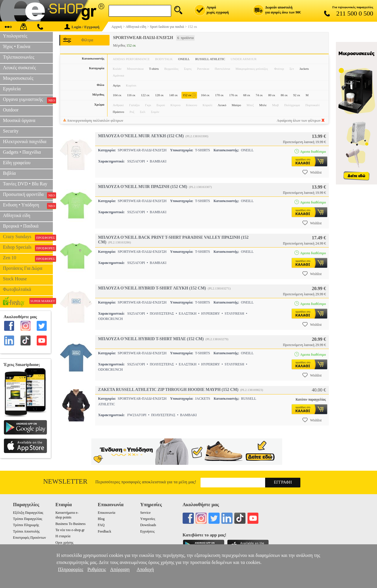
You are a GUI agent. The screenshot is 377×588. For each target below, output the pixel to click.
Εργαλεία (12, 89)
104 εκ (117, 95)
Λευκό (222, 105)
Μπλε (263, 105)
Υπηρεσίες (148, 519)
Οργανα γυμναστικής (28, 100)
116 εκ (131, 95)
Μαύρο (236, 105)
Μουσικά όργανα (19, 120)
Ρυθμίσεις (97, 569)
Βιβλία (9, 173)
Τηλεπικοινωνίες (19, 57)
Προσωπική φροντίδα (28, 195)
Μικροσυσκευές (18, 78)
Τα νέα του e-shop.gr (70, 530)
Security (11, 131)
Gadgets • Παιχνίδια (22, 152)
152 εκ (189, 95)
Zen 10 (28, 258)
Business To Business (71, 524)
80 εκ (272, 95)
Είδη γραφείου (17, 163)
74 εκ (259, 95)
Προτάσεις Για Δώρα (23, 268)
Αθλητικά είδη (17, 215)
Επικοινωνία (106, 513)
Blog (101, 519)
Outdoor (11, 110)
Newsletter (65, 481)
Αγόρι (117, 85)
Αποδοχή (145, 569)
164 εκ (205, 95)
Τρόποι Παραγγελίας (27, 519)
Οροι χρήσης (64, 543)
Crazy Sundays (28, 237)
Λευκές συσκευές (19, 68)
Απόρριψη (120, 569)
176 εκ (233, 95)
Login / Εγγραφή (82, 27)
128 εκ (159, 95)
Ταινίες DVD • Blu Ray (25, 184)
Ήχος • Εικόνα (17, 46)
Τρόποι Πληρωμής (26, 525)
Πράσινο (118, 112)
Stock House (15, 279)
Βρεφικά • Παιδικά (21, 226)
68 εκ (247, 95)
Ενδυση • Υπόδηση (28, 206)
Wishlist (312, 172)
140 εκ (173, 95)
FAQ (101, 525)
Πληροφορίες (71, 569)
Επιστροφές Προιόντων (29, 538)
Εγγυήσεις (147, 531)
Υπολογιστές (15, 36)
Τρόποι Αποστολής (26, 531)
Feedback (105, 531)
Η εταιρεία (63, 536)
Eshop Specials (28, 248)
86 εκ (284, 95)
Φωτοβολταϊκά (17, 289)
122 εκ (145, 95)
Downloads (148, 525)
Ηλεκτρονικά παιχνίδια (25, 142)
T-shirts (154, 69)
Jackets (304, 69)
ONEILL (184, 59)
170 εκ (219, 95)
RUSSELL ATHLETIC (210, 59)
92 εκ (297, 95)
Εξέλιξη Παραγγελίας (28, 513)
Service (145, 513)
